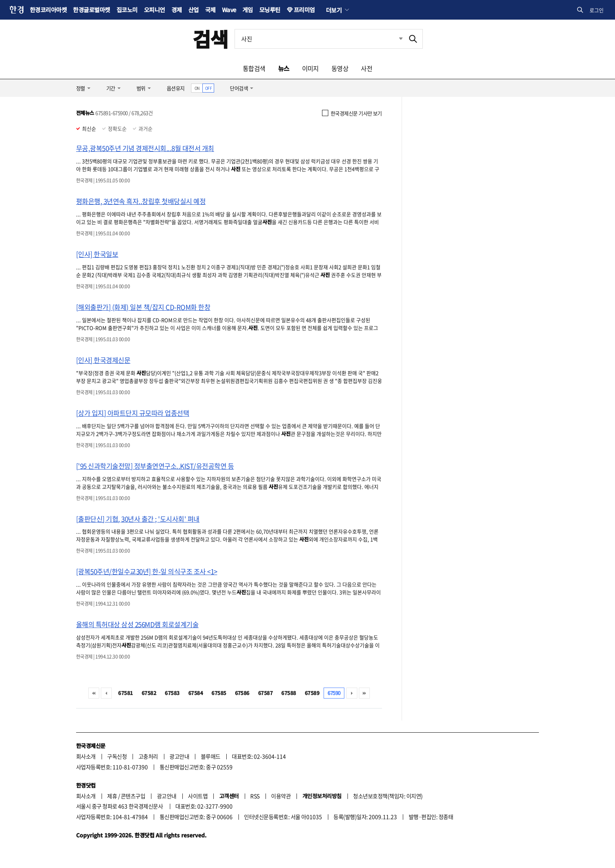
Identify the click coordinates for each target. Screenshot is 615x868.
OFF (208, 88)
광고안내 (179, 756)
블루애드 (211, 756)
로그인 (597, 10)
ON (197, 88)
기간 (111, 88)
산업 (194, 10)
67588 (288, 693)
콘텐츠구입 (133, 796)
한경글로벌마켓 (91, 10)
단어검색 (239, 88)
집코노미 (127, 10)
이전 (106, 693)
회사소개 (86, 756)
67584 (196, 693)
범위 (141, 88)
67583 (172, 693)
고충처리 (148, 756)
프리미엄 (304, 10)
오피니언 (155, 10)
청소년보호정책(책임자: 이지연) (388, 796)
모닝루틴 (270, 10)
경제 (177, 10)
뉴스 (284, 68)
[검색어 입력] (319, 39)
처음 (94, 693)
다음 (352, 693)
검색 (210, 39)
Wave (229, 10)
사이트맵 (198, 796)
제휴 (112, 796)
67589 (312, 693)
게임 (248, 10)
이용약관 (281, 796)
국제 (210, 10)
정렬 (81, 88)
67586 (242, 693)
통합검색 (254, 68)
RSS (255, 796)
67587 (265, 693)
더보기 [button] (334, 10)
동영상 (340, 68)
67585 (219, 693)
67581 (125, 693)
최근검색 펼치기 (395, 39)
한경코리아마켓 (48, 10)
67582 (149, 693)
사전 (367, 68)
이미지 (310, 68)
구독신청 (117, 756)
